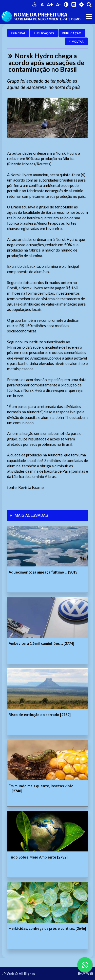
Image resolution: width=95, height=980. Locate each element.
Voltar (76, 41)
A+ (50, 5)
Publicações (44, 33)
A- (58, 5)
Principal (18, 33)
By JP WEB (86, 974)
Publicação (72, 33)
